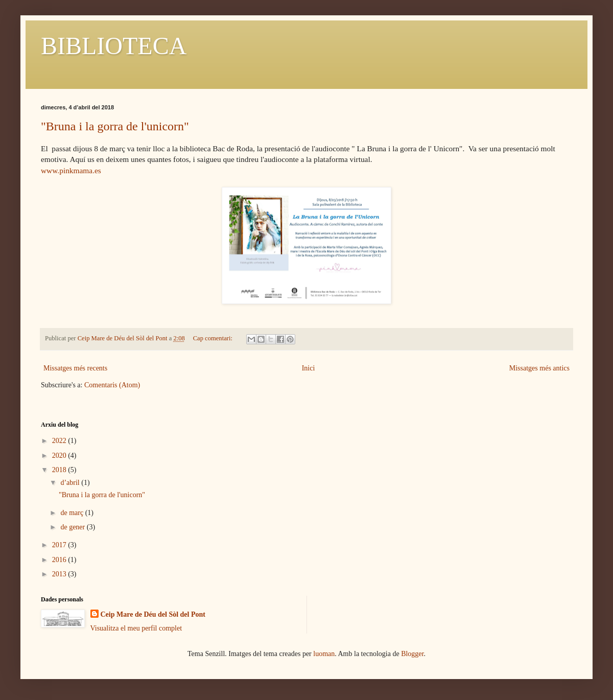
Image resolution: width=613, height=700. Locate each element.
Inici (309, 368)
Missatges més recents (75, 368)
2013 (60, 574)
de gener (73, 527)
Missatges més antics (539, 368)
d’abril (71, 483)
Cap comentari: (214, 338)
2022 (60, 441)
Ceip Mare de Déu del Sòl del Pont (153, 614)
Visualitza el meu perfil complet (136, 628)
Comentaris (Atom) (112, 385)
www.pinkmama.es (71, 170)
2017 (60, 545)
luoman (324, 654)
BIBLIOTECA (114, 46)
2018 (60, 470)
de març (73, 513)
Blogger (412, 654)
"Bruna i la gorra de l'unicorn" (115, 126)
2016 (60, 560)
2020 (60, 456)
